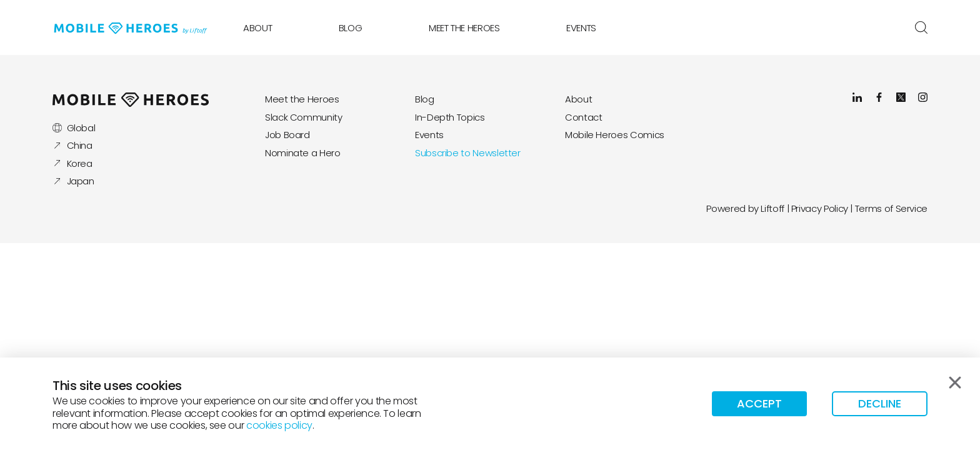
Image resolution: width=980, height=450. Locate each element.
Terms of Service (891, 208)
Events (581, 28)
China (72, 145)
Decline (880, 403)
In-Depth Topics (450, 117)
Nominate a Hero (303, 153)
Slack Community (304, 117)
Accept (759, 403)
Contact (583, 117)
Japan (73, 181)
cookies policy (279, 425)
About (257, 28)
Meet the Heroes (464, 28)
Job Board (287, 135)
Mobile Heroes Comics (615, 135)
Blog (351, 28)
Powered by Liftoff (745, 208)
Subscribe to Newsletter (468, 153)
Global (74, 128)
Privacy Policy (820, 208)
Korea (72, 163)
